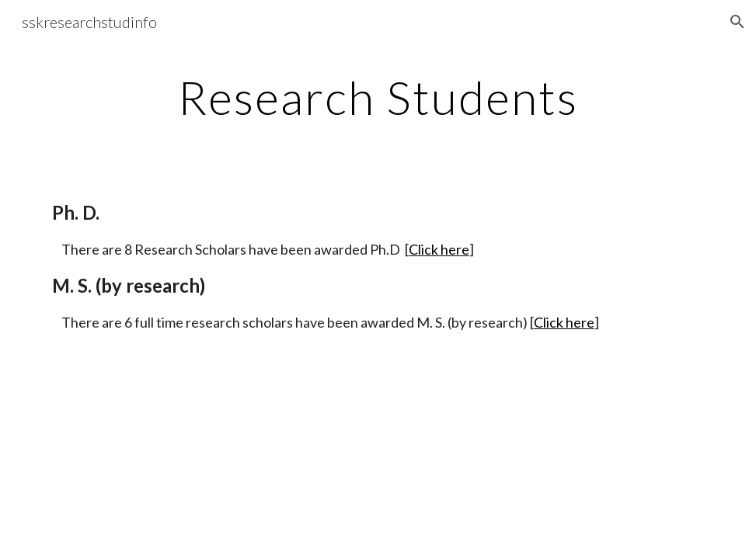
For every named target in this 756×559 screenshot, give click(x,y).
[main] (378, 97)
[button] (737, 22)
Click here (439, 249)
